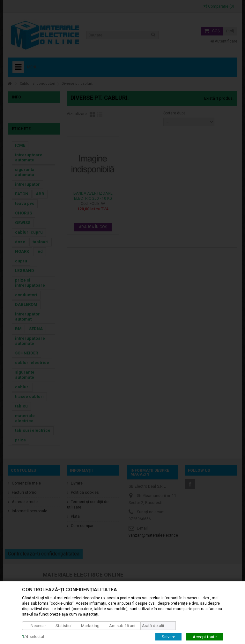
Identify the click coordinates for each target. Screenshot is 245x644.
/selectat (33, 636)
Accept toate (205, 636)
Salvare (168, 636)
